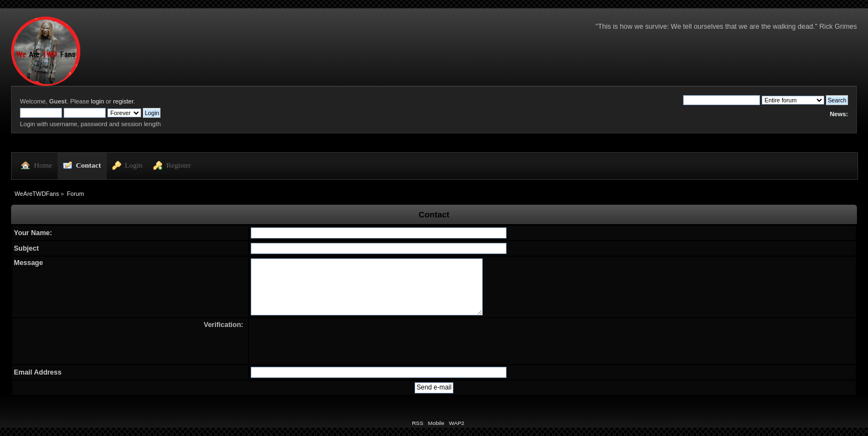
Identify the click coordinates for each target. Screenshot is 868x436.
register (123, 101)
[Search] (722, 100)
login (97, 101)
